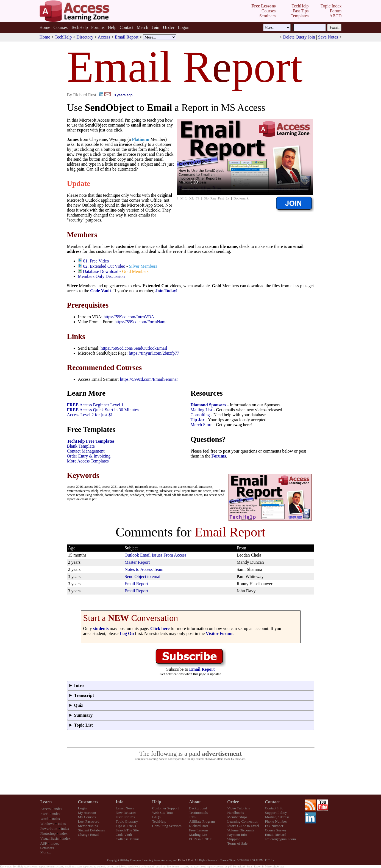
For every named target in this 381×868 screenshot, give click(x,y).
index (59, 809)
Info (119, 802)
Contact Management (86, 451)
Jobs (192, 817)
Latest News (125, 808)
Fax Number (274, 826)
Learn (46, 802)
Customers (88, 802)
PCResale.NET (200, 839)
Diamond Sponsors (208, 405)
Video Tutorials (239, 808)
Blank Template (81, 446)
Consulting (200, 415)
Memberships (88, 826)
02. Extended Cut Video (104, 266)
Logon (183, 27)
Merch (143, 27)
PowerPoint (49, 829)
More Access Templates (88, 461)
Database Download (101, 271)
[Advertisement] (191, 778)
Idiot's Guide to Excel (243, 826)
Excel (45, 814)
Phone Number (276, 821)
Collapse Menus (127, 839)
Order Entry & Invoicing (89, 456)
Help (112, 27)
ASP (44, 843)
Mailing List (202, 410)
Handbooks (236, 813)
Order (233, 802)
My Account (87, 813)
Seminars (47, 848)
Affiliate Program (202, 821)
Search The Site (127, 830)
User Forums (125, 817)
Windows (47, 824)
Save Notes (328, 37)
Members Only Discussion (101, 276)
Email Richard (275, 835)
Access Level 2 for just (90, 415)
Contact (127, 27)
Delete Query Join (299, 37)
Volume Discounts (241, 830)
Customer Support (166, 808)
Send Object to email (143, 577)
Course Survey (276, 830)
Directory (85, 37)
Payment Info (237, 835)
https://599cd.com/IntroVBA (129, 317)
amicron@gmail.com (280, 839)
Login (82, 808)
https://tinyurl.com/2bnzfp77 (154, 353)
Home (45, 27)
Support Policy (276, 813)
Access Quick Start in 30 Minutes (103, 410)
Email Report (127, 37)
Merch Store (202, 425)
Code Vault (101, 291)
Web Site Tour (163, 813)
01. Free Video (96, 261)
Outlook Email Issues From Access (156, 555)
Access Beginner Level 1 (95, 405)
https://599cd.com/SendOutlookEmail (134, 348)
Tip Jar (198, 420)
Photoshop (48, 833)
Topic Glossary (127, 821)
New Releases (126, 813)
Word (44, 819)
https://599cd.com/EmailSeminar (149, 379)
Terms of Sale (237, 843)
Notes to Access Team (144, 569)
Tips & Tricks (126, 826)
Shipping (234, 839)
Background (198, 808)
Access (104, 37)
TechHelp (79, 27)
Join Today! (166, 291)
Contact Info (274, 808)
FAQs (156, 817)
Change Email (88, 835)
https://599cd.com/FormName (141, 322)
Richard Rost (199, 826)
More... (46, 852)
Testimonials (198, 813)
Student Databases (91, 830)
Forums (98, 27)
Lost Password (89, 821)
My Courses (87, 817)
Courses (61, 27)
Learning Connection (243, 821)
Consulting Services (167, 826)
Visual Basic (50, 838)
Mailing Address (277, 817)
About (195, 802)
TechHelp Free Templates (91, 441)
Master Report (137, 562)
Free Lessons (199, 830)
